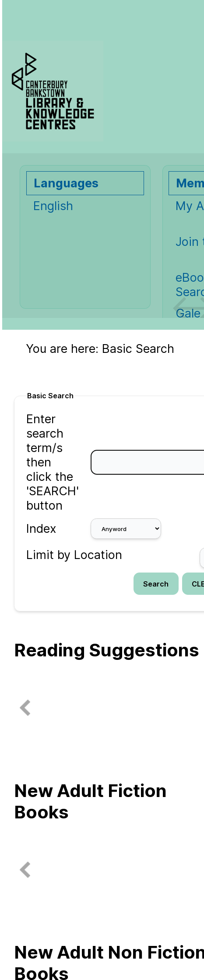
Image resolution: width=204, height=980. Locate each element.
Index (41, 529)
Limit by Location (74, 555)
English (53, 206)
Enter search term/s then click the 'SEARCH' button (53, 462)
